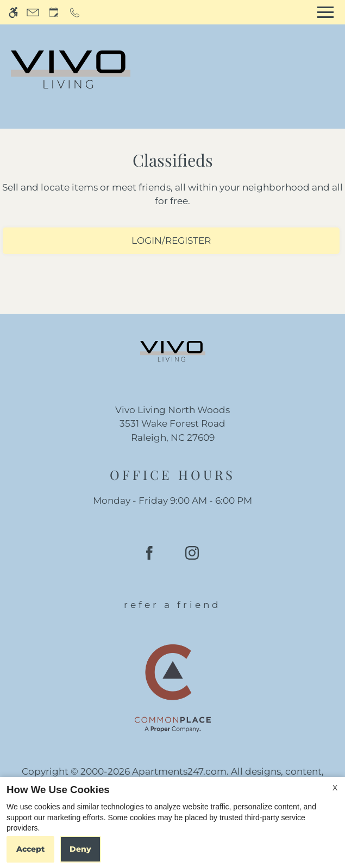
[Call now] (75, 12)
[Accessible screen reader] (13, 12)
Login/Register (171, 240)
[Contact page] (33, 12)
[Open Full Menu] (325, 12)
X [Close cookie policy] (335, 788)
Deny (80, 849)
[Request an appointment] (54, 12)
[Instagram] (192, 557)
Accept (30, 849)
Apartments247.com (179, 771)
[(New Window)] (172, 431)
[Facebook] (149, 557)
